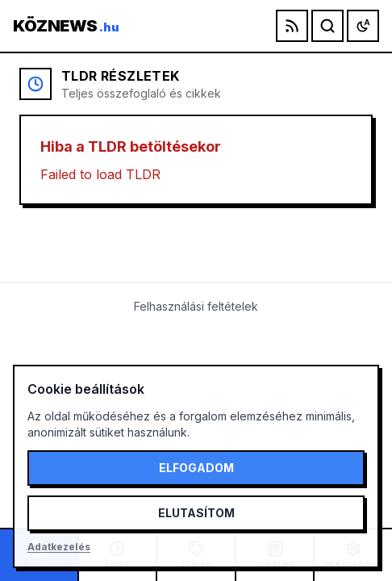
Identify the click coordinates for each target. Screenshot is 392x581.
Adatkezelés (59, 547)
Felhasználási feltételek (196, 306)
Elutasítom (196, 513)
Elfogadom (196, 468)
